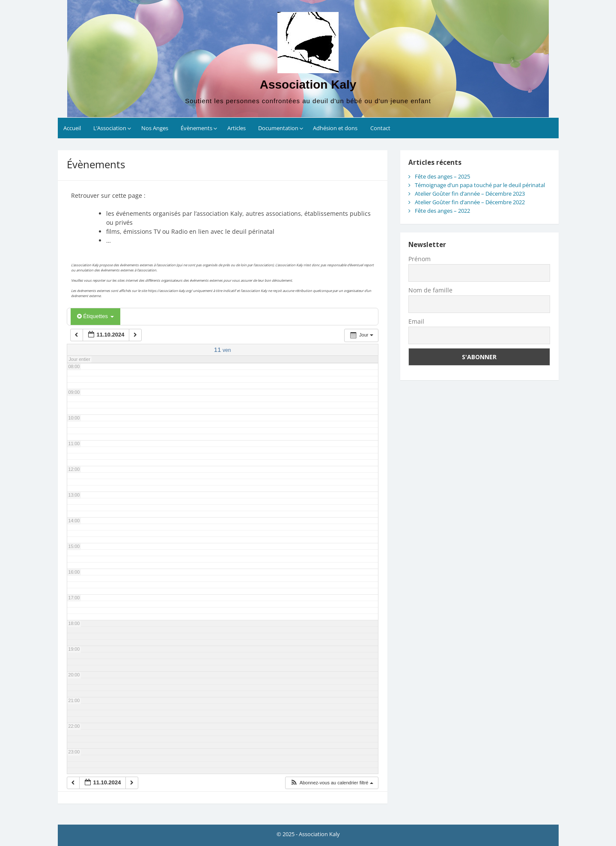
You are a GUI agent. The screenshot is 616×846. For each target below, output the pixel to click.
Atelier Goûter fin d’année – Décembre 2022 (470, 202)
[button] (331, 783)
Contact (380, 128)
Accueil (72, 128)
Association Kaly (308, 85)
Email (416, 321)
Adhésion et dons (335, 128)
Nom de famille (430, 290)
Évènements (196, 128)
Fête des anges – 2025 (442, 176)
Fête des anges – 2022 (442, 211)
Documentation (278, 128)
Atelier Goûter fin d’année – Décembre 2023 (470, 194)
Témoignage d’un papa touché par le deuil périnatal (480, 185)
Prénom (420, 259)
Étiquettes (95, 316)
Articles (237, 128)
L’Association (110, 128)
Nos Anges (155, 128)
